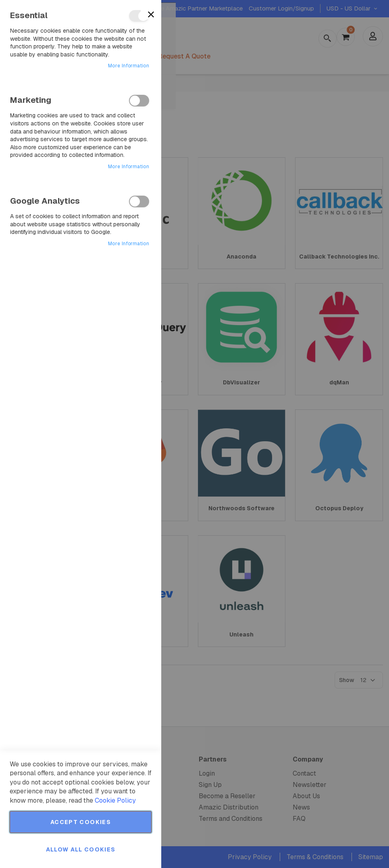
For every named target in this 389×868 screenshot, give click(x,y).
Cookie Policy (115, 800)
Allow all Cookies (81, 849)
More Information (129, 66)
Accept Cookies (81, 822)
